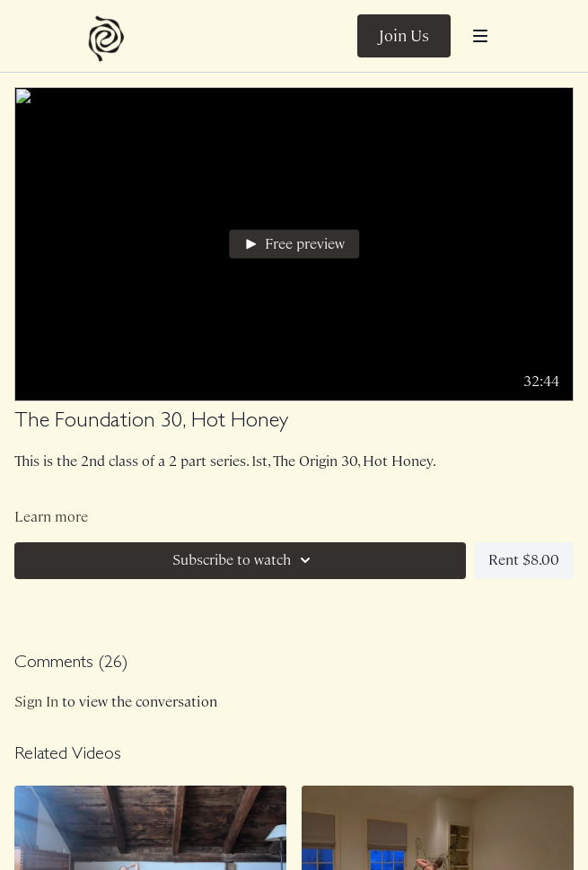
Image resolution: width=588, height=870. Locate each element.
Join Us (404, 36)
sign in (36, 702)
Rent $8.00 (524, 560)
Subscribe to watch (244, 560)
